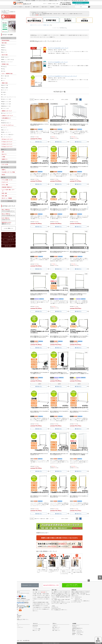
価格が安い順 (37, 99)
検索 (89, 7)
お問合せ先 (74, 590)
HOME (31, 25)
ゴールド (4, 78)
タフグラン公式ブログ (8, 234)
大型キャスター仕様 (7, 99)
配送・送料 (35, 590)
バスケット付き (6, 108)
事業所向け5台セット (7, 123)
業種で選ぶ (3, 177)
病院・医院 (4, 193)
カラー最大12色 (6, 76)
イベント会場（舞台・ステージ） (8, 190)
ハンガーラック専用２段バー (8, 135)
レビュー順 (51, 99)
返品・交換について (56, 630)
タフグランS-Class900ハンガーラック (8, 210)
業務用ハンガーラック (7, 111)
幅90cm (4, 48)
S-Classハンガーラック (7, 144)
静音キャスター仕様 (7, 102)
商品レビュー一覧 (36, 630)
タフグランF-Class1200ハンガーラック (8, 215)
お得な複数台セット (6, 118)
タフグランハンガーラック (38, 25)
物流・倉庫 (4, 196)
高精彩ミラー (5, 159)
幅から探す (28, 7)
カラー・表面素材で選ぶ (7, 73)
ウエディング (5, 182)
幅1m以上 (4, 50)
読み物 (58, 7)
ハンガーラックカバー (7, 137)
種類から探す (36, 7)
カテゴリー (15, 623)
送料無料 (68, 20)
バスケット (5, 128)
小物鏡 (3, 157)
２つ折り (4, 95)
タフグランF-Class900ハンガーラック (58, 62)
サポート (55, 623)
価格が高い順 (43, 99)
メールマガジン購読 (36, 629)
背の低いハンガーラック (7, 62)
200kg (4, 69)
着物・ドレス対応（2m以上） (8, 59)
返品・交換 (54, 590)
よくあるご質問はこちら (8, 228)
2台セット (4, 120)
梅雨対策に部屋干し (8, 246)
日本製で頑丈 (51, 20)
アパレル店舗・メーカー (7, 180)
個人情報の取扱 (26, 641)
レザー (4, 81)
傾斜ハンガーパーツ (7, 132)
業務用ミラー (4, 149)
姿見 (3, 152)
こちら (37, 15)
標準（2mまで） (6, 57)
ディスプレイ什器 (5, 162)
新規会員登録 (35, 626)
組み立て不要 (5, 85)
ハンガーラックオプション (8, 125)
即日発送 (85, 20)
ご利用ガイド (19, 619)
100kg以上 (4, 67)
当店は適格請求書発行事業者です (80, 4)
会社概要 (74, 623)
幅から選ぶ (4, 43)
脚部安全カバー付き (7, 106)
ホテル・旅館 (5, 185)
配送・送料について (56, 627)
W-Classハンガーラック (7, 139)
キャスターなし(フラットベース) (9, 97)
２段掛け (4, 92)
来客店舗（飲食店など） (7, 187)
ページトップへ (89, 581)
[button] (80, 100)
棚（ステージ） (6, 130)
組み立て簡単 (5, 88)
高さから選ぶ (5, 55)
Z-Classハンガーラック (7, 113)
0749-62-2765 (66, 4)
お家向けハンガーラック (7, 116)
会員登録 (50, 4)
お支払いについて (56, 629)
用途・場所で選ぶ (5, 167)
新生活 (3, 175)
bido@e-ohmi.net (57, 608)
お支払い (15, 590)
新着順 (47, 99)
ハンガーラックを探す (17, 7)
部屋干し (4, 170)
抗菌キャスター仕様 (7, 104)
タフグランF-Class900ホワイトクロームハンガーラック (62, 76)
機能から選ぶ (5, 83)
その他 (4, 71)
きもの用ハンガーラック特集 (8, 172)
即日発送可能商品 (6, 40)
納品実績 (52, 7)
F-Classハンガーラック (7, 142)
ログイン (45, 4)
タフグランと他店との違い (8, 237)
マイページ (65, 7)
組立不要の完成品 (34, 20)
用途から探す (44, 7)
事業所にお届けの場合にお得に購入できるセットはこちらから (59, 538)
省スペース (5, 52)
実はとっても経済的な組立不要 (8, 240)
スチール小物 (5, 164)
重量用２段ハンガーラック (7, 223)
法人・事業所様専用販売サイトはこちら (81, 3)
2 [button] (79, 99)
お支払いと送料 (55, 4)
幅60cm (4, 45)
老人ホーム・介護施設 (7, 198)
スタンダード (5, 90)
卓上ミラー (4, 154)
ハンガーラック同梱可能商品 (7, 201)
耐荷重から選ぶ (46, 25)
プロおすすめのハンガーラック (8, 243)
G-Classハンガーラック (7, 147)
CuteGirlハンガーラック (6, 219)
